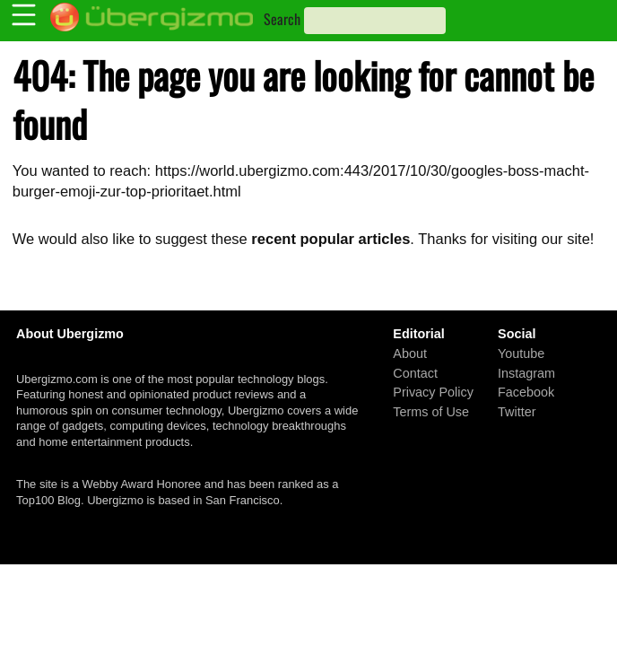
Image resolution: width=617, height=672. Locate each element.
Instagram (526, 372)
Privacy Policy (433, 392)
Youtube (521, 353)
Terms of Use (431, 411)
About (410, 353)
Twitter (517, 411)
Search (282, 19)
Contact (415, 372)
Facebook (526, 392)
